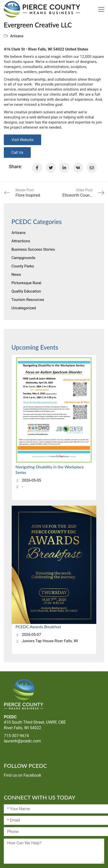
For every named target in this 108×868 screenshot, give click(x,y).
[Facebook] (37, 168)
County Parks (23, 266)
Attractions (21, 241)
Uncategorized (24, 308)
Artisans (17, 36)
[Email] (92, 168)
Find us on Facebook (22, 775)
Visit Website (22, 140)
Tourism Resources (28, 300)
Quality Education (26, 291)
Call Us (17, 152)
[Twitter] (51, 168)
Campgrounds (23, 258)
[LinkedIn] (64, 168)
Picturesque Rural (26, 283)
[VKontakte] (78, 168)
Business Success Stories (33, 249)
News (16, 275)
